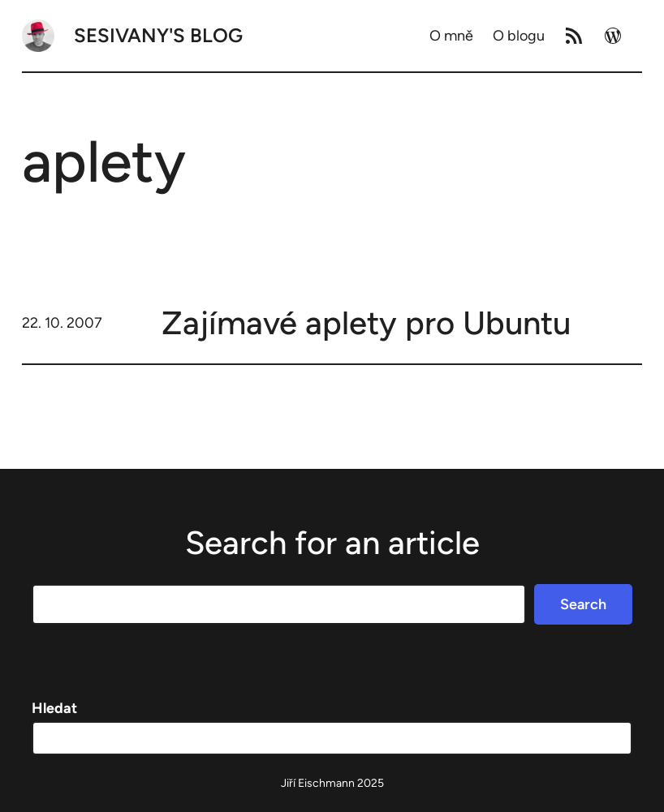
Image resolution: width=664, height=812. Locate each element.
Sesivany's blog (158, 35)
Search (583, 604)
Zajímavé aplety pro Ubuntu (366, 323)
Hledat (54, 708)
